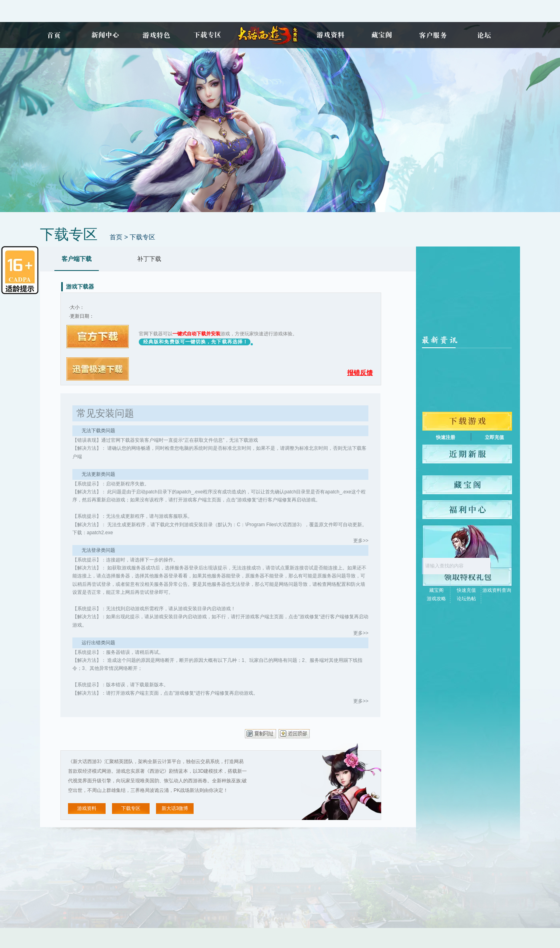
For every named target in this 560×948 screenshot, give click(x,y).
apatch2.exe (100, 533)
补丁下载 (149, 259)
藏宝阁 (382, 35)
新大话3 (269, 35)
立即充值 (494, 437)
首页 (54, 35)
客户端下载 (77, 259)
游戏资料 (330, 35)
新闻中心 (105, 35)
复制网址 (261, 734)
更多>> (361, 541)
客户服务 (433, 35)
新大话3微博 (175, 808)
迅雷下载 (98, 369)
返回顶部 (294, 734)
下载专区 (207, 35)
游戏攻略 (436, 599)
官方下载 (98, 337)
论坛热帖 (466, 599)
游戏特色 (156, 35)
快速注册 (446, 437)
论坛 (484, 35)
